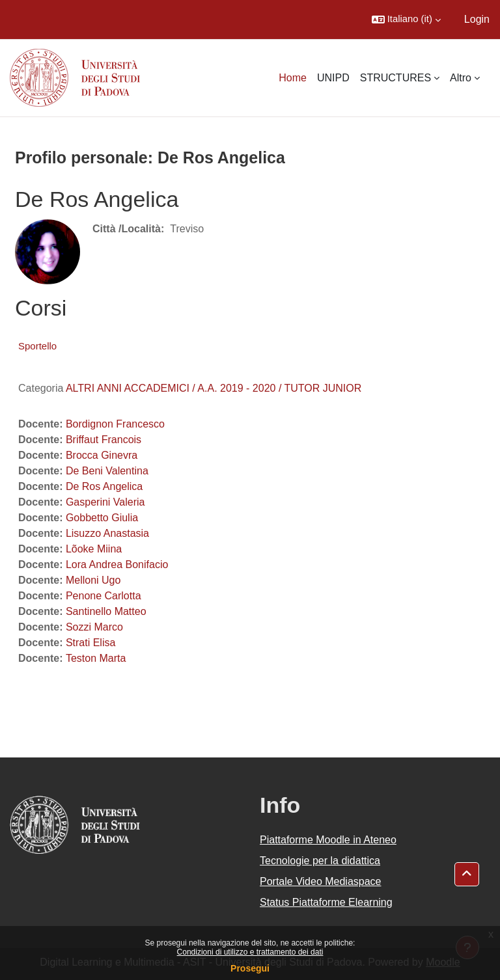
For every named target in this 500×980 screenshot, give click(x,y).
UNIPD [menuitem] (333, 78)
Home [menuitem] (293, 78)
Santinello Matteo (106, 611)
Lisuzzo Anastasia (107, 533)
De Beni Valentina (107, 471)
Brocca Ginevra (102, 455)
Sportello (37, 346)
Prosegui (250, 968)
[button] (406, 20)
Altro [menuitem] (461, 78)
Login (477, 19)
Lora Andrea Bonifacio (117, 565)
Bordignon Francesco (115, 424)
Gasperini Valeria (105, 502)
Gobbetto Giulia (102, 518)
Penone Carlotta (104, 596)
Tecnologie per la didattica (320, 861)
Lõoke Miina (94, 549)
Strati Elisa (90, 643)
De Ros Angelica (104, 486)
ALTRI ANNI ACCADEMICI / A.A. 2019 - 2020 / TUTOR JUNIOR (214, 388)
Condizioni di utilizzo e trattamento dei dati (250, 952)
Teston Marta (96, 658)
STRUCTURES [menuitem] (396, 78)
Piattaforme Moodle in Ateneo (328, 840)
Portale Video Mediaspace (321, 881)
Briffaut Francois (104, 440)
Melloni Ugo (93, 580)
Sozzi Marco (94, 627)
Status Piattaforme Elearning (326, 902)
